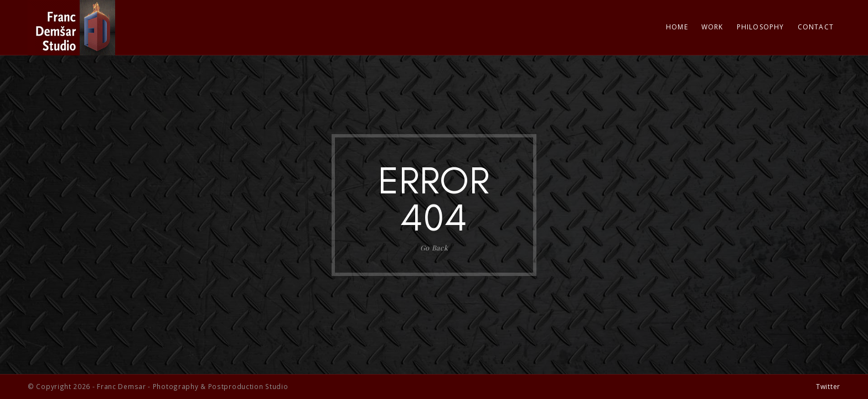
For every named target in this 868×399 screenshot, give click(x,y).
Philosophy (761, 27)
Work (712, 27)
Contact (816, 27)
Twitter (828, 386)
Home (677, 27)
